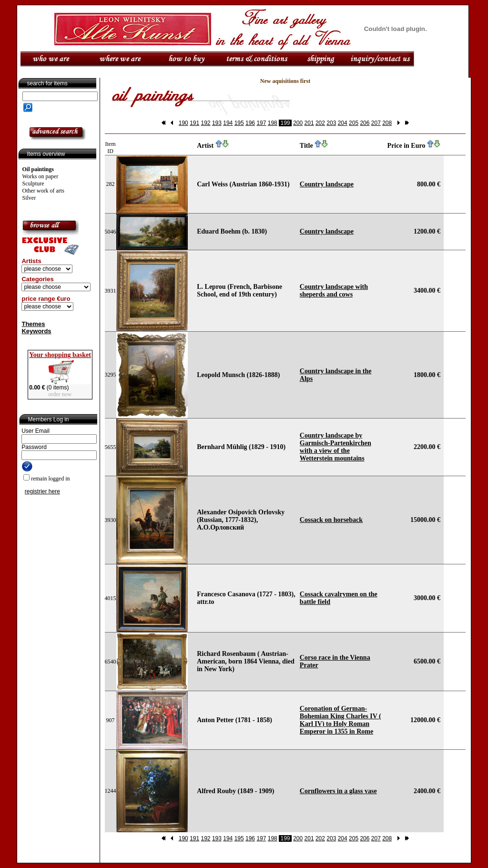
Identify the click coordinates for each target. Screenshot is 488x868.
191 (194, 123)
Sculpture (33, 184)
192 (206, 123)
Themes (33, 324)
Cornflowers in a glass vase (338, 791)
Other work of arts (43, 191)
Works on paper (41, 176)
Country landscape (327, 184)
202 (320, 123)
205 (354, 123)
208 (387, 123)
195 (239, 123)
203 (331, 123)
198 (273, 123)
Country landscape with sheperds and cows (334, 291)
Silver (29, 198)
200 (298, 123)
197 (261, 123)
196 (250, 123)
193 (217, 123)
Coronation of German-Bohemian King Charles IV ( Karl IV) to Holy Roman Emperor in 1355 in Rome (341, 720)
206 (365, 123)
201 (309, 123)
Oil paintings (38, 169)
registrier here (42, 491)
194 (228, 123)
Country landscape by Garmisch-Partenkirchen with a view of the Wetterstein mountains (335, 447)
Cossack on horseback (331, 520)
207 (376, 123)
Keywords (36, 331)
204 (343, 123)
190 (183, 123)
